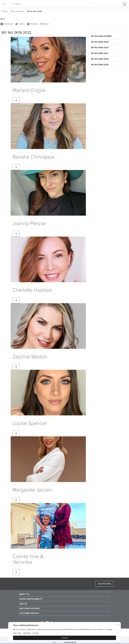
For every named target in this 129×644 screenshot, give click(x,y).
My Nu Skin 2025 (100, 59)
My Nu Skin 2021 (100, 53)
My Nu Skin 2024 (100, 42)
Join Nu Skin (105, 584)
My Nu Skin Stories (101, 36)
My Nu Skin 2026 (100, 65)
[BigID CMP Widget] (64, 632)
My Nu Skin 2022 (100, 48)
